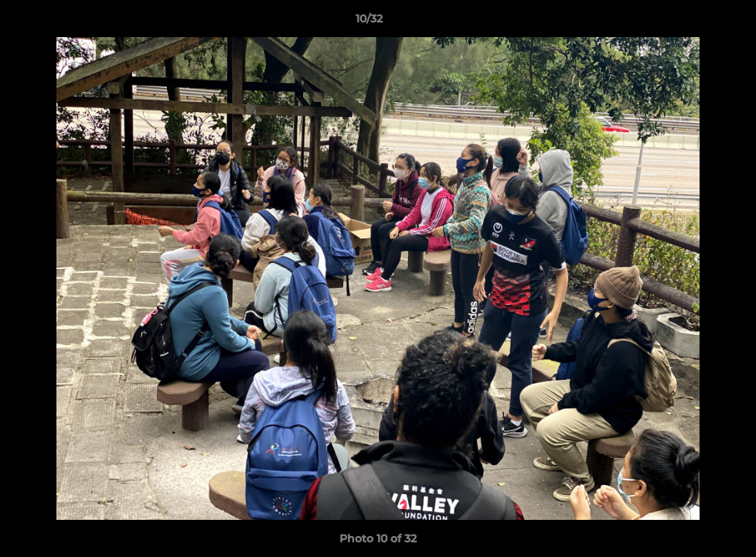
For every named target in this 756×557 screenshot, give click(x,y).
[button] (691, 22)
